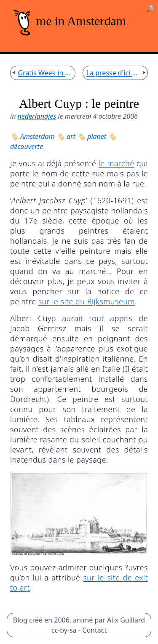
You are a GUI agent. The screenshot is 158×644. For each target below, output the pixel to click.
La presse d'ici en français (113, 73)
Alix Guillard (126, 620)
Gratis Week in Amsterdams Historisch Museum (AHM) (45, 73)
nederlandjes (37, 116)
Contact (94, 630)
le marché (116, 163)
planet (97, 136)
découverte (27, 146)
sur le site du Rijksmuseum (87, 301)
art (71, 136)
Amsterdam (37, 136)
